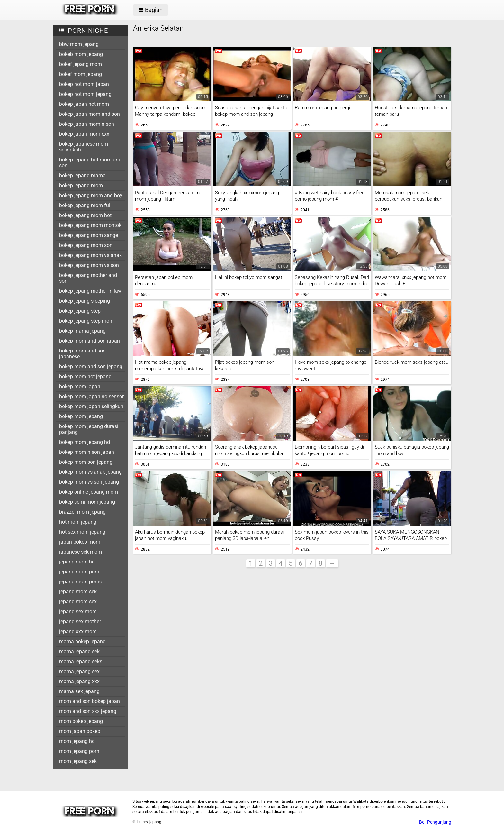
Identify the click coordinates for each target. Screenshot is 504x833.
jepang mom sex (78, 602)
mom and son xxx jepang (88, 711)
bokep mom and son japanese (82, 354)
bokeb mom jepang (81, 54)
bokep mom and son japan (90, 341)
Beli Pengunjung (435, 822)
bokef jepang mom (81, 64)
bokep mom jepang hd (85, 442)
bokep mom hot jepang (85, 376)
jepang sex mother (80, 622)
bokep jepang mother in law (90, 291)
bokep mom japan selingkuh (91, 406)
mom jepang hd (77, 741)
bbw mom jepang (79, 44)
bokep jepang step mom (86, 321)
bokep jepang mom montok (90, 225)
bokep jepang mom (81, 185)
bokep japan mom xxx (84, 134)
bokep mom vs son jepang (89, 482)
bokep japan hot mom (84, 104)
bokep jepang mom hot (85, 215)
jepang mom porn (79, 572)
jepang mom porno (81, 582)
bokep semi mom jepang (87, 502)
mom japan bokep (80, 731)
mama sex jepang (79, 691)
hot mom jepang (78, 522)
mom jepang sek (78, 761)
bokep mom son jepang (86, 462)
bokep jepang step (80, 311)
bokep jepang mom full (85, 205)
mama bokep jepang (82, 641)
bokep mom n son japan (87, 452)
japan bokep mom (80, 542)
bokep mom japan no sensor (91, 396)
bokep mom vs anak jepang (90, 472)
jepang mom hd (77, 562)
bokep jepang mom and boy (91, 195)
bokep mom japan (80, 386)
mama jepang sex (79, 671)
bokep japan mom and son (90, 114)
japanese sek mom (81, 552)
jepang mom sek (78, 592)
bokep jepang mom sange (89, 235)
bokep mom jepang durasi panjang (89, 429)
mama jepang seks (81, 661)
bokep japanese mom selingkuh (84, 147)
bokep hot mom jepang (85, 94)
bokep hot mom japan (84, 84)
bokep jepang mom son (86, 245)
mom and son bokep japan (90, 701)
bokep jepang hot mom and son (90, 163)
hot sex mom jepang (82, 532)
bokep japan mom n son (87, 124)
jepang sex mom (78, 612)
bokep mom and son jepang (91, 366)
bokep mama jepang (82, 331)
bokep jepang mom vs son (89, 265)
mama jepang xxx (79, 681)
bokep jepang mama (82, 175)
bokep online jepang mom (89, 492)
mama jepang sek (79, 651)
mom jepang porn (79, 751)
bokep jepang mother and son (88, 278)
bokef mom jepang (81, 74)
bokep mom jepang (81, 416)
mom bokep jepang (81, 721)
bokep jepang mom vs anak (90, 255)
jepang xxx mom (78, 632)
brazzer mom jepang (82, 512)
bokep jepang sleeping (85, 301)
